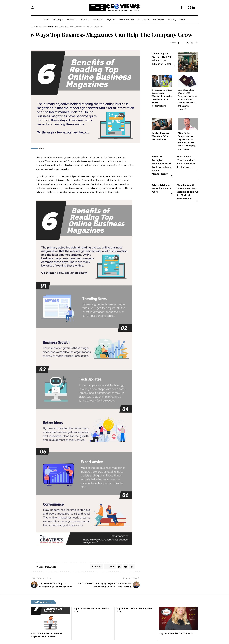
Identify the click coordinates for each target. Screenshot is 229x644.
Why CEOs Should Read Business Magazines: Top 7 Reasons (47, 635)
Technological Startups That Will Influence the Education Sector (162, 57)
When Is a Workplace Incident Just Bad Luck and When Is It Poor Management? (162, 162)
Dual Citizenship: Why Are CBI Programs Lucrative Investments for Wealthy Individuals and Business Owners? (188, 97)
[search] (33, 8)
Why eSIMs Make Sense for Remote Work (162, 185)
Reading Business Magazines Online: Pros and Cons (161, 134)
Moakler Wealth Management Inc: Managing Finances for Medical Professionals (187, 190)
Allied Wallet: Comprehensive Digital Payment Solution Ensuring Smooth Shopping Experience (187, 138)
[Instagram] (189, 7)
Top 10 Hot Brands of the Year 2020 (177, 634)
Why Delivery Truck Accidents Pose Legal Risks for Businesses (187, 159)
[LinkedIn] (193, 7)
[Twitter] (185, 7)
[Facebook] (182, 7)
